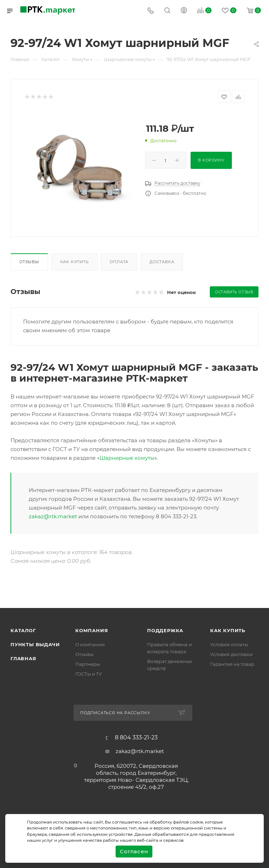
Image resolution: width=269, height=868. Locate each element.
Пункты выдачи (35, 644)
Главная (23, 658)
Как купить (75, 262)
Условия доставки (231, 654)
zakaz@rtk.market (53, 516)
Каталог (23, 630)
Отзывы (29, 262)
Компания (92, 630)
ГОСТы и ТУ (89, 674)
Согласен (134, 851)
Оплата (119, 262)
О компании (90, 644)
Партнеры (88, 664)
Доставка (162, 262)
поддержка (165, 630)
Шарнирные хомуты (127, 458)
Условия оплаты (229, 644)
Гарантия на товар (232, 664)
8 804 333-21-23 (136, 738)
